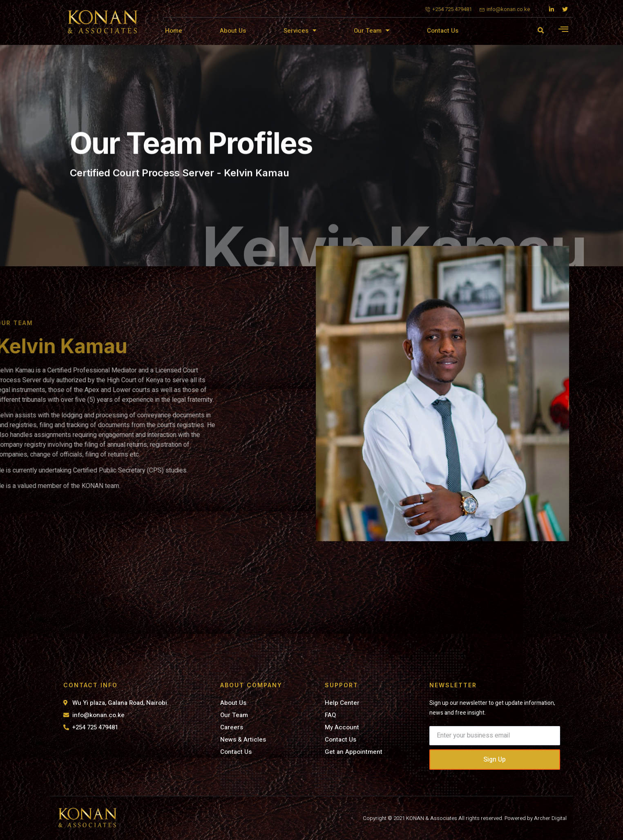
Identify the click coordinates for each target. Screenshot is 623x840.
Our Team (372, 30)
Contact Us (443, 31)
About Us (233, 31)
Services (300, 30)
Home (174, 31)
